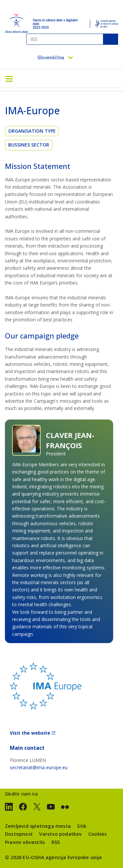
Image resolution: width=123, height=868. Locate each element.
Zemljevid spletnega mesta (38, 826)
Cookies (97, 834)
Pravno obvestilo (25, 842)
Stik (82, 826)
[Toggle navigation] (9, 78)
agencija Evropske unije (74, 857)
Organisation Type (32, 131)
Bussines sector (29, 145)
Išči (111, 39)
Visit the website (30, 733)
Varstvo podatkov (60, 834)
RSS (56, 842)
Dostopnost (19, 834)
